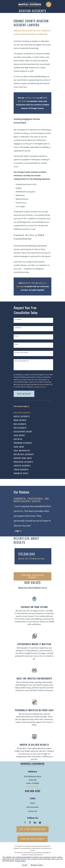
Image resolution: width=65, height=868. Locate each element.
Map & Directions (32, 787)
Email (16, 344)
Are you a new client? (21, 353)
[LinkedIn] (35, 822)
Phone (17, 336)
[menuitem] (32, 413)
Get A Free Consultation (32, 829)
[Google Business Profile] (40, 822)
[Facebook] (30, 822)
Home (33, 803)
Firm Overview (32, 807)
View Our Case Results (32, 839)
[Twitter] (25, 822)
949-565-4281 (33, 791)
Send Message (24, 394)
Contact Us (33, 811)
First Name (18, 319)
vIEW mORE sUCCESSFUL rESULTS (33, 576)
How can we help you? (22, 361)
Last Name (18, 328)
